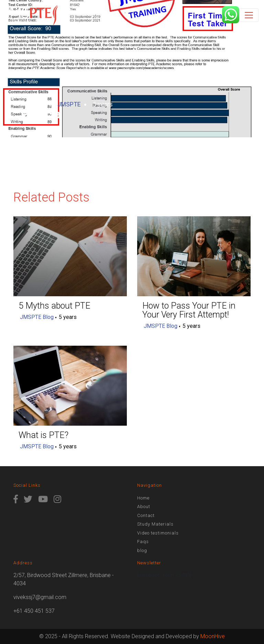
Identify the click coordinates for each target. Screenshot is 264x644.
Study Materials (155, 524)
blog (142, 550)
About (144, 507)
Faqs (143, 542)
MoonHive (213, 636)
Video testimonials (158, 533)
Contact (146, 515)
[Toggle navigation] (249, 15)
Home (143, 498)
